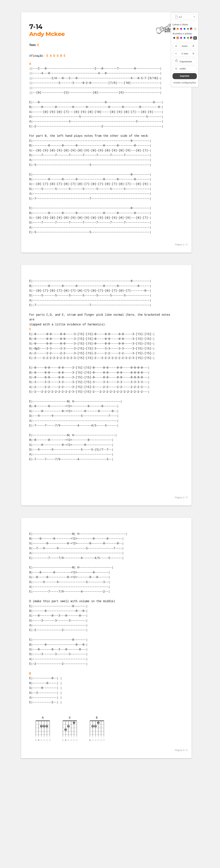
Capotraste (186, 62)
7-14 (36, 27)
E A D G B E (56, 56)
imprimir (185, 76)
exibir (183, 69)
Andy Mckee (47, 34)
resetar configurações (185, 83)
